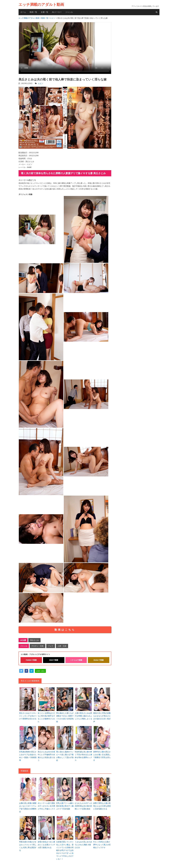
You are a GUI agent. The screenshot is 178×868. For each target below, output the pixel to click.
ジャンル (69, 12)
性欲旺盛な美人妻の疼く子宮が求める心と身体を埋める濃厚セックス (83, 755)
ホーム (23, 12)
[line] (40, 670)
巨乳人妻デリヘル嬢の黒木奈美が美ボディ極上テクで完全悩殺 (65, 804)
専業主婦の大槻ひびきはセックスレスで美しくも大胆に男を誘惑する (28, 844)
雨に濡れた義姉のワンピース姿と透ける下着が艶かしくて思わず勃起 (65, 755)
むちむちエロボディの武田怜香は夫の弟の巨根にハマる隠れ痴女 (83, 804)
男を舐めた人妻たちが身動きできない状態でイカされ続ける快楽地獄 (65, 716)
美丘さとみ (34, 640)
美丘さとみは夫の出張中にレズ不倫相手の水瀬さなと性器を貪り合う (46, 755)
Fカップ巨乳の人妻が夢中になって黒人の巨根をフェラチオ (102, 843)
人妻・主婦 (62, 645)
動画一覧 (33, 12)
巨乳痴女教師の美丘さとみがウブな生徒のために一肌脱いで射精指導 (28, 755)
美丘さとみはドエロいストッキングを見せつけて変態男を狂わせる (28, 715)
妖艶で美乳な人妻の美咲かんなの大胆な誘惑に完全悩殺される (102, 804)
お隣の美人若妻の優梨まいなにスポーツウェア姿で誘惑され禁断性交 (28, 806)
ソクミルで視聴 (76, 659)
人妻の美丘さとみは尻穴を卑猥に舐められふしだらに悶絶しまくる (83, 715)
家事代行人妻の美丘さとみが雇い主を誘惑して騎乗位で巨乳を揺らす (102, 755)
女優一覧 (44, 12)
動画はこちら (65, 629)
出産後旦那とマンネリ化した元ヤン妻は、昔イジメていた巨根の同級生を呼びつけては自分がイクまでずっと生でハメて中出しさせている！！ (65, 848)
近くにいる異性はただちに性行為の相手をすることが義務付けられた (46, 716)
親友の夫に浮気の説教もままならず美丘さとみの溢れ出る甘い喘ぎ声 (102, 716)
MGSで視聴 (54, 659)
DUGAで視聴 (99, 659)
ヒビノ (41, 83)
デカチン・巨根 (37, 645)
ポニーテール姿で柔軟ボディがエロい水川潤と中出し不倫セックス (46, 804)
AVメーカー (57, 12)
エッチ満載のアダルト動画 (41, 5)
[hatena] (32, 670)
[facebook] (26, 670)
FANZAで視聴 (31, 659)
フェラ (50, 645)
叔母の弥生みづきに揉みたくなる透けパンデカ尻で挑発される (46, 843)
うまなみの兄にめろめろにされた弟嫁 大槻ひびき (83, 843)
